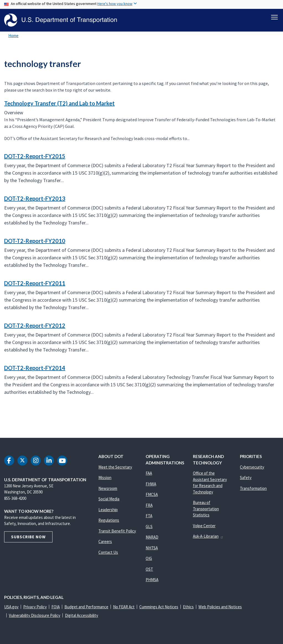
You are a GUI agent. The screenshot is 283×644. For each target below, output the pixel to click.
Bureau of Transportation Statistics (206, 509)
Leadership (108, 510)
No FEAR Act (124, 607)
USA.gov (11, 607)
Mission (105, 478)
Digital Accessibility (82, 615)
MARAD (152, 537)
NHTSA (152, 548)
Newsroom (108, 488)
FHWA (151, 484)
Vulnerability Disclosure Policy (35, 615)
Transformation (253, 488)
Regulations (109, 520)
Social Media (109, 499)
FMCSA (152, 494)
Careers (105, 541)
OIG (149, 558)
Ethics (188, 607)
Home (13, 36)
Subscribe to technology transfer (3, 415)
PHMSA (152, 580)
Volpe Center (204, 526)
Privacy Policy (35, 607)
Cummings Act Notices (159, 607)
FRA (149, 505)
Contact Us (108, 552)
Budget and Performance (86, 607)
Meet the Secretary (115, 467)
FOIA (56, 607)
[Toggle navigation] (274, 17)
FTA (149, 516)
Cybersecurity (252, 467)
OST (149, 569)
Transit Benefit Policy (117, 531)
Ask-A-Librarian (208, 536)
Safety (246, 478)
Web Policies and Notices (220, 607)
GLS (149, 527)
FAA (149, 473)
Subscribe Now (28, 537)
